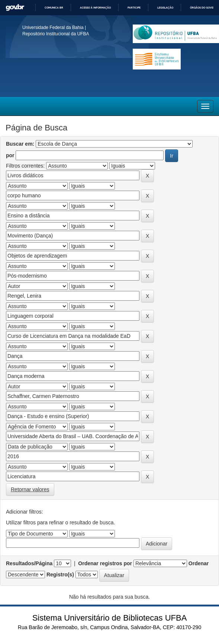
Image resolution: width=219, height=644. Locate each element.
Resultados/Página (29, 563)
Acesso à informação (95, 8)
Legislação (165, 8)
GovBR (15, 8)
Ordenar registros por (105, 563)
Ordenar (199, 563)
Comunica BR (54, 8)
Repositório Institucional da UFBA (56, 34)
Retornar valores (30, 489)
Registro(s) (60, 575)
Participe (134, 8)
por (10, 155)
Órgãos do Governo (204, 8)
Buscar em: (20, 144)
